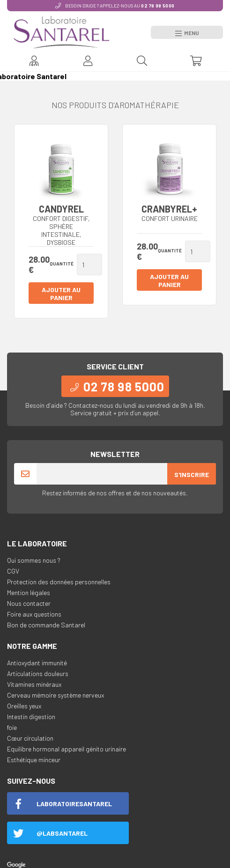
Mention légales (29, 592)
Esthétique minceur (34, 760)
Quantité (62, 264)
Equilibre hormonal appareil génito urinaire (67, 749)
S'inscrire (192, 474)
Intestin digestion (31, 717)
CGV (13, 571)
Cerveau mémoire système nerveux (56, 695)
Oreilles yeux (24, 706)
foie (12, 727)
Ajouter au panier (61, 294)
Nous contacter (29, 603)
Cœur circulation (30, 738)
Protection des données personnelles (59, 582)
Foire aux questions (34, 614)
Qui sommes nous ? (34, 560)
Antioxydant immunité (37, 663)
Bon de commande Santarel (46, 625)
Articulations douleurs (38, 673)
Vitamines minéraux (34, 684)
